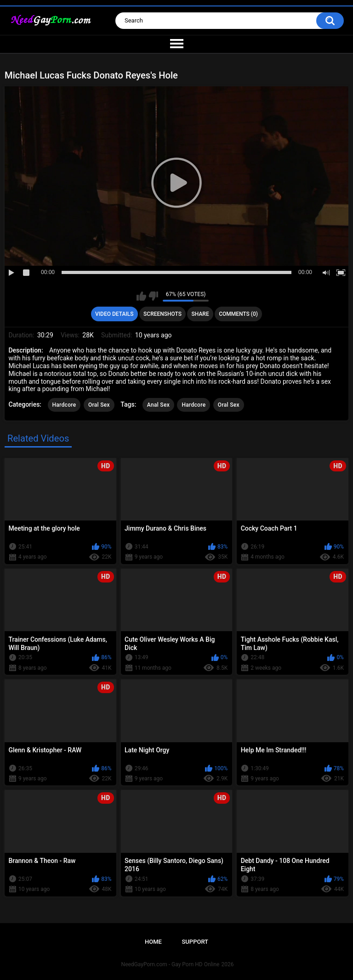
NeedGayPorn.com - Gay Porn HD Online (171, 964)
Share (200, 314)
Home (153, 942)
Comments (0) (238, 314)
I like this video (141, 296)
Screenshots (162, 314)
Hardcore (64, 405)
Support (195, 942)
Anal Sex (158, 405)
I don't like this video (153, 296)
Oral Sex (99, 405)
